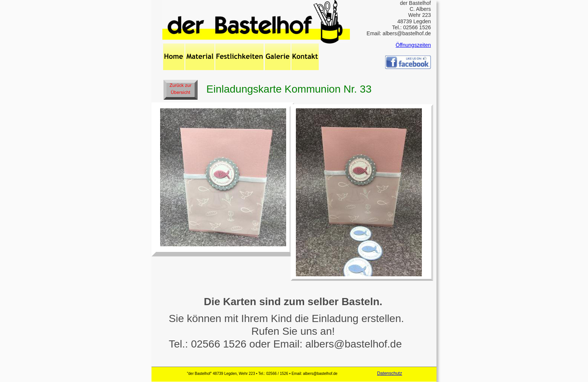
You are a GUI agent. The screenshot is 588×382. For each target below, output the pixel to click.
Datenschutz (389, 373)
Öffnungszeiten (413, 45)
